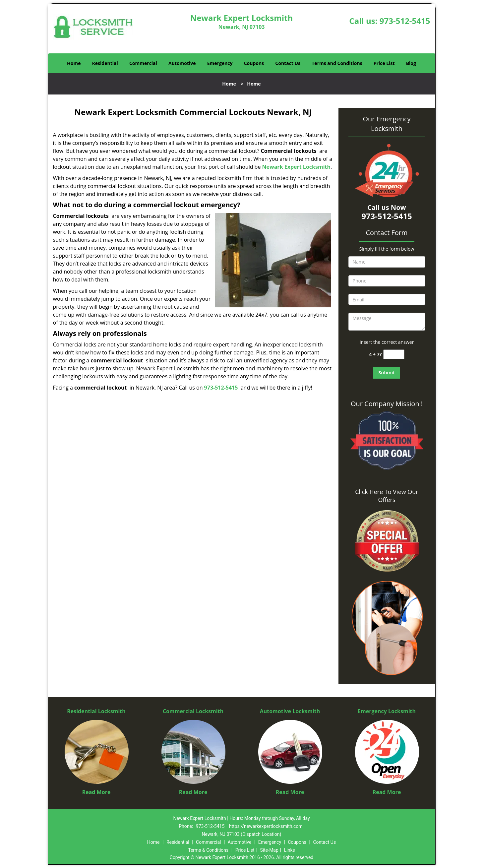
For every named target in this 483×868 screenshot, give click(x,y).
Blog (411, 63)
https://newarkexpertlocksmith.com (266, 826)
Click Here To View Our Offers (387, 496)
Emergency (220, 63)
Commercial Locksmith (193, 711)
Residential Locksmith (96, 711)
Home (74, 63)
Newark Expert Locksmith (296, 167)
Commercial (143, 63)
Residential (105, 63)
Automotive (182, 63)
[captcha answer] (394, 354)
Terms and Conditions (337, 63)
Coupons (254, 63)
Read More (96, 792)
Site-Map (269, 850)
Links (290, 850)
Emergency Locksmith (387, 711)
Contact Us (288, 63)
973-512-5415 (405, 21)
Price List (384, 63)
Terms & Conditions (208, 850)
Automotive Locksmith (290, 711)
